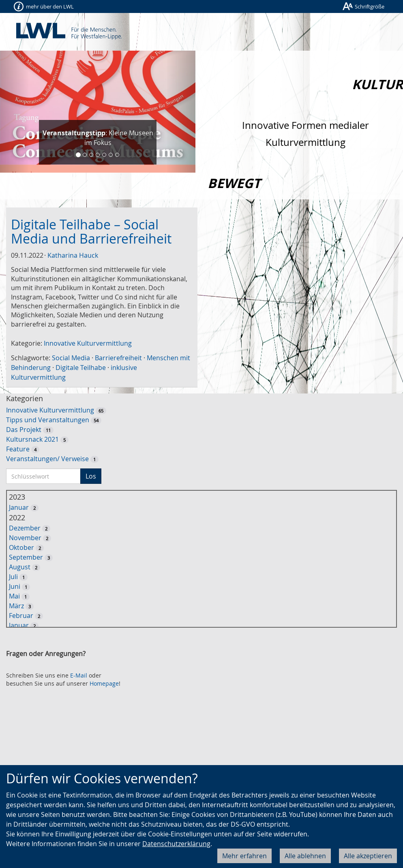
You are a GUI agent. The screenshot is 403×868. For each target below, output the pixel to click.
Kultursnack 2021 (32, 439)
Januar (19, 507)
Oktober (21, 547)
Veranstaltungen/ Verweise (47, 459)
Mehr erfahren (244, 856)
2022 (17, 517)
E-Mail (79, 675)
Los (91, 476)
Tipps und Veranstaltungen (48, 420)
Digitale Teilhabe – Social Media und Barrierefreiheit (91, 231)
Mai (14, 596)
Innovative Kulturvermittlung (88, 343)
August (20, 567)
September (26, 557)
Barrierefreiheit (118, 358)
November (25, 538)
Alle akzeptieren (368, 856)
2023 (17, 497)
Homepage (104, 683)
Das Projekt (24, 430)
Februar (21, 616)
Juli (13, 577)
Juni (15, 586)
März (16, 606)
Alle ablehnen (305, 856)
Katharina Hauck (73, 255)
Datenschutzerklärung (176, 844)
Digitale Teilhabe (81, 368)
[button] (15, 112)
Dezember (25, 528)
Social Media (71, 358)
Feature (18, 449)
